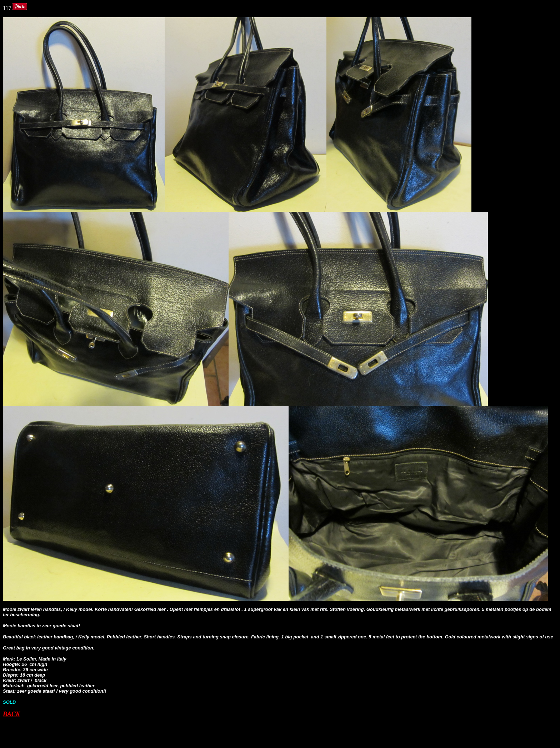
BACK (11, 714)
